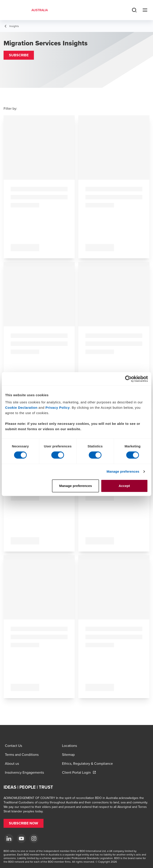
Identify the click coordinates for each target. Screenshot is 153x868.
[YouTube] (21, 839)
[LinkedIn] (9, 839)
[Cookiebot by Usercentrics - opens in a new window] (128, 379)
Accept (124, 486)
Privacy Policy (58, 408)
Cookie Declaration (21, 408)
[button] (19, 55)
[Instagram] (34, 839)
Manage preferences (123, 471)
